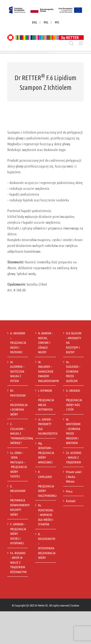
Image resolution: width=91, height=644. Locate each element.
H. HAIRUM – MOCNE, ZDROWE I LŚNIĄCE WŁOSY (45, 342)
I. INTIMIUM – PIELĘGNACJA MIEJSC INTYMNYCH (46, 400)
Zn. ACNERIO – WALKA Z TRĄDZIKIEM (74, 457)
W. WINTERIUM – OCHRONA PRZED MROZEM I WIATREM (73, 431)
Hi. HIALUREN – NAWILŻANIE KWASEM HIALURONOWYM (46, 371)
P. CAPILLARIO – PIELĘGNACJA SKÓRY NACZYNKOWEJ (46, 484)
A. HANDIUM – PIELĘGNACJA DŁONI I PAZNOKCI (18, 342)
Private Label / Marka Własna (74, 476)
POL (46, 22)
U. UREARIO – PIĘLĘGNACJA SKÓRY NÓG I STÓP (74, 400)
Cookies (75, 605)
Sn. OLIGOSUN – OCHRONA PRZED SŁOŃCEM (73, 371)
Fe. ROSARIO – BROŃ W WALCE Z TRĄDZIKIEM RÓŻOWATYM (18, 562)
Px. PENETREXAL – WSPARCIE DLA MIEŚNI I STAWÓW (46, 515)
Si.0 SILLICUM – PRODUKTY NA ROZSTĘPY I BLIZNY (74, 342)
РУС (57, 22)
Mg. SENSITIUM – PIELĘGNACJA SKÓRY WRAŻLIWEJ (46, 453)
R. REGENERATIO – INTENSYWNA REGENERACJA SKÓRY (46, 546)
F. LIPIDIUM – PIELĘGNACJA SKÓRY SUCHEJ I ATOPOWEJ (18, 533)
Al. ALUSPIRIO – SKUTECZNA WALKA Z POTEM (17, 371)
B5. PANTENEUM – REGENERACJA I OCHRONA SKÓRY (18, 402)
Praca (69, 491)
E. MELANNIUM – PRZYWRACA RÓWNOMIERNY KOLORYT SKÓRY (18, 500)
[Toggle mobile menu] (81, 43)
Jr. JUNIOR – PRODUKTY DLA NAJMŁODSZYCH (46, 426)
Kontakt (71, 501)
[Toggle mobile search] (71, 43)
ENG (35, 22)
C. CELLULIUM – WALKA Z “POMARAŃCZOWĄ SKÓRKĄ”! (18, 433)
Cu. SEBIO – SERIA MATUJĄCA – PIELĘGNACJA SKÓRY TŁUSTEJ (18, 464)
